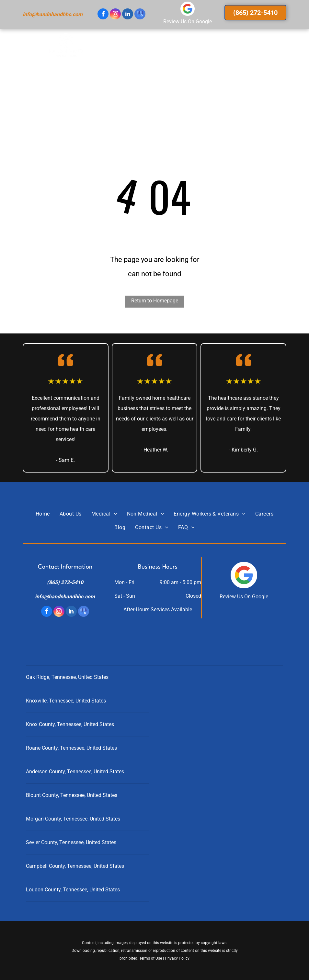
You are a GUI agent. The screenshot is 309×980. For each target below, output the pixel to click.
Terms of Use (151, 958)
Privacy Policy (177, 958)
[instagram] (115, 15)
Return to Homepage (155, 301)
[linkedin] (128, 15)
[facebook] (103, 15)
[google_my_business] (140, 15)
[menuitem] (107, 52)
